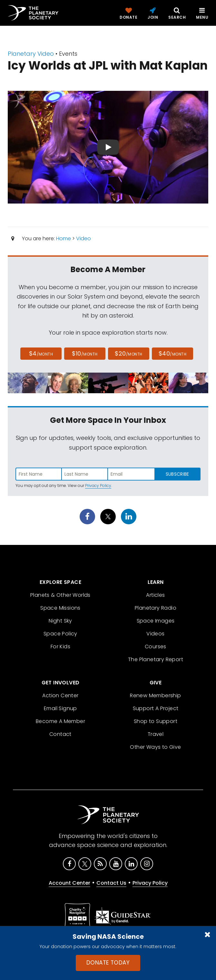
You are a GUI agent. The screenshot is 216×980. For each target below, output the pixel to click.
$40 (172, 353)
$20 (128, 353)
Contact (60, 734)
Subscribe (177, 474)
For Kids (60, 647)
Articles (155, 595)
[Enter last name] (85, 474)
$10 (85, 353)
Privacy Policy (98, 485)
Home (64, 238)
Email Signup (60, 708)
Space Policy (60, 634)
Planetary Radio (156, 608)
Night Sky (60, 621)
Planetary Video (31, 54)
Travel (156, 734)
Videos (155, 634)
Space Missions (60, 608)
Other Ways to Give (155, 747)
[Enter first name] (39, 474)
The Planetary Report (156, 659)
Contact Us (111, 883)
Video (83, 238)
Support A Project (156, 708)
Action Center (60, 695)
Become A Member (60, 721)
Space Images (156, 621)
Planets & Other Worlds (60, 595)
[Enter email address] (131, 474)
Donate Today (108, 963)
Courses (156, 647)
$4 (41, 353)
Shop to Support (156, 721)
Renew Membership (155, 695)
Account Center (69, 883)
